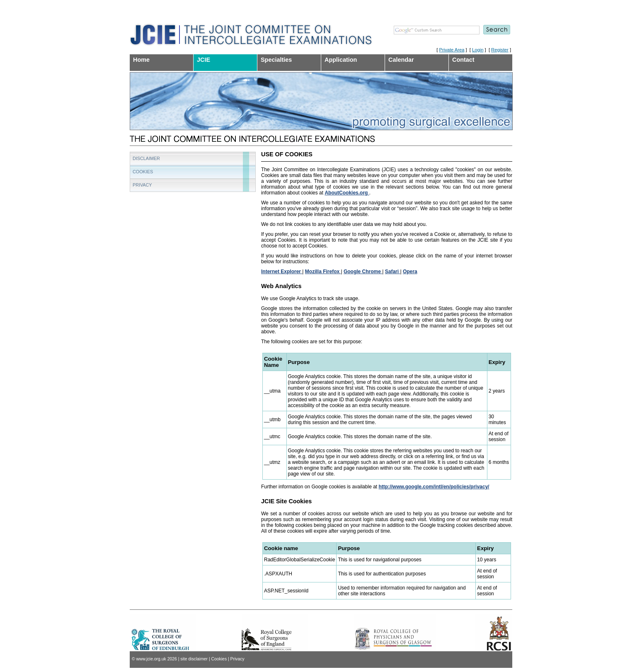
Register (500, 50)
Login (478, 50)
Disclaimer (146, 158)
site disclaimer (194, 659)
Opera (410, 272)
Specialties (276, 60)
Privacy (142, 185)
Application (341, 60)
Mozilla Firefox (323, 272)
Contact (463, 60)
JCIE (204, 60)
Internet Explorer (282, 272)
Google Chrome (363, 272)
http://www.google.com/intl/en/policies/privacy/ (434, 487)
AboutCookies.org (347, 193)
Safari (393, 272)
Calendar (401, 60)
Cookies (143, 172)
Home (141, 60)
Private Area (452, 50)
